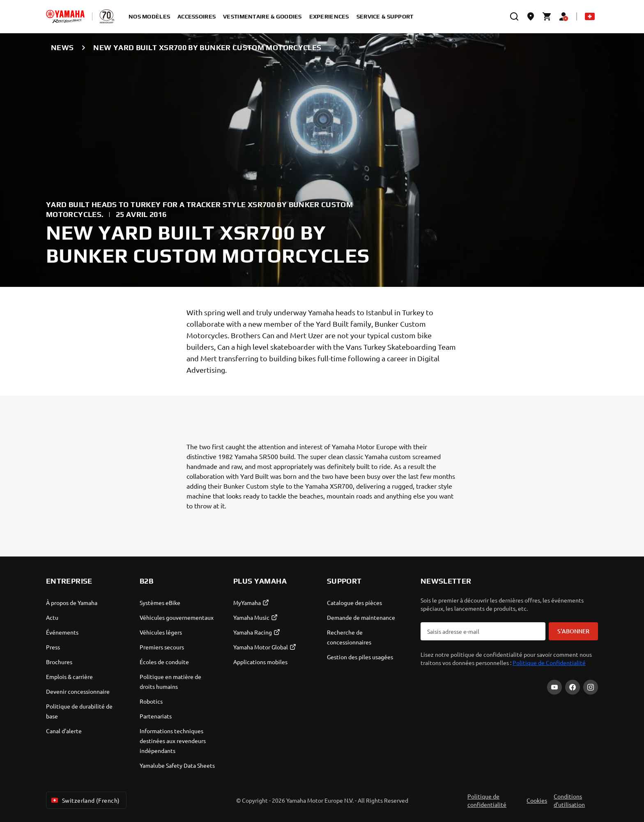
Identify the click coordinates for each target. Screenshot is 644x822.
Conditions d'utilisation (569, 800)
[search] (514, 16)
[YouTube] (554, 687)
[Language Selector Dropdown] (590, 16)
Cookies (537, 800)
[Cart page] (547, 16)
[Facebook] (573, 687)
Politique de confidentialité (487, 800)
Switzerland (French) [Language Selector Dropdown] (85, 800)
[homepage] (65, 16)
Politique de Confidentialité (549, 663)
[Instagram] (591, 687)
